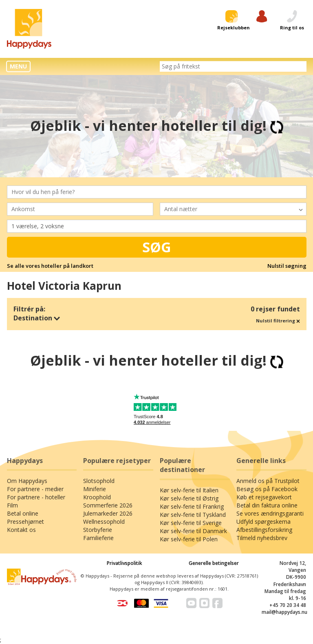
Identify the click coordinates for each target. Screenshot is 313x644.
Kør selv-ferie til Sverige (191, 523)
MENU (18, 66)
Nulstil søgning (287, 266)
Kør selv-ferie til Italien (189, 490)
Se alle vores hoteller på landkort (50, 266)
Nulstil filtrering (278, 321)
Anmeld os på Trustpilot (268, 481)
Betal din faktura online (267, 505)
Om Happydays (27, 481)
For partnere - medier (35, 489)
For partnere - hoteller (36, 497)
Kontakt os (21, 530)
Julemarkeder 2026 (108, 513)
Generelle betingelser (214, 563)
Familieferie (98, 538)
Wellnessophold (104, 522)
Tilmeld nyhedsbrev (262, 538)
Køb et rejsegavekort (264, 497)
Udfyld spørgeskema (263, 522)
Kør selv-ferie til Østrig (189, 498)
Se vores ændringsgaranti (270, 513)
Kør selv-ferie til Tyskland (193, 515)
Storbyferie (98, 530)
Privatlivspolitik (125, 563)
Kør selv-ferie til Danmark (193, 531)
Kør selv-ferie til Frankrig (192, 506)
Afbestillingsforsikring (264, 530)
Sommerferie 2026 (108, 505)
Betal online (23, 513)
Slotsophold (99, 481)
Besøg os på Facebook (267, 489)
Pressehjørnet (25, 522)
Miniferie (95, 489)
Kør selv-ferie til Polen (189, 539)
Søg (157, 247)
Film (12, 505)
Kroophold (97, 497)
